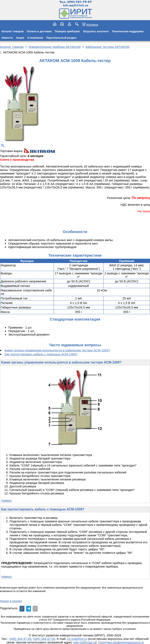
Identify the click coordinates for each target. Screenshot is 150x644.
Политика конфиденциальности (121, 642)
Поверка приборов (67, 31)
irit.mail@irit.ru (76, 5)
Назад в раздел (11, 601)
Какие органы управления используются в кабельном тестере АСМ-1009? (57, 350)
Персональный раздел (61, 38)
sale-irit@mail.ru (84, 642)
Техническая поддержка (128, 31)
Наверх (6, 500)
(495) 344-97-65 (20, 639)
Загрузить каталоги (96, 31)
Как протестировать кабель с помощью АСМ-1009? (41, 354)
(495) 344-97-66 (44, 639)
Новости (7, 38)
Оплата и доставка (39, 31)
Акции (20, 38)
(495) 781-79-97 (79, 2)
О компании (35, 38)
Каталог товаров (13, 31)
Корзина (92, 24)
